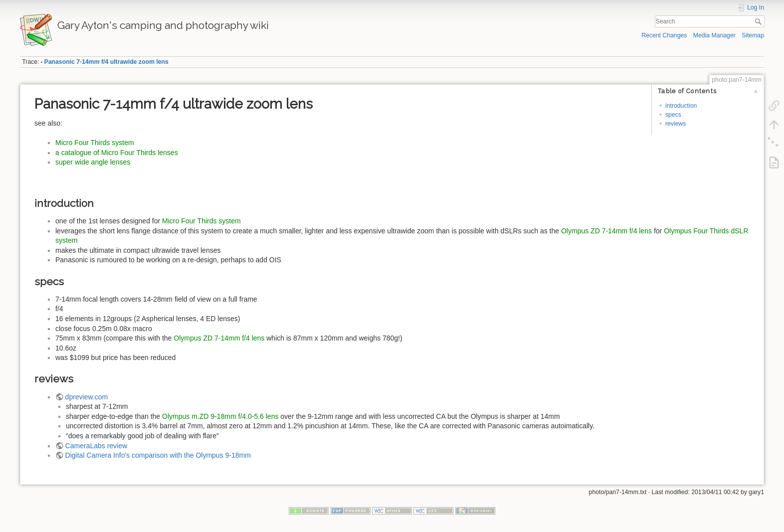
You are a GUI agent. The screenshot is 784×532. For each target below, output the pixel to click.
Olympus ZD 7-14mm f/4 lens (606, 231)
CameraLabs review (97, 446)
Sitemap (753, 35)
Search (759, 21)
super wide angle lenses (93, 162)
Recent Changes (664, 35)
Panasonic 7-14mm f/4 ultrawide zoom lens (106, 62)
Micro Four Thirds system (95, 143)
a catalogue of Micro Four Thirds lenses (117, 153)
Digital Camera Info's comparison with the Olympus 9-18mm (158, 455)
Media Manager (714, 35)
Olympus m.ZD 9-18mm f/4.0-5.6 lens (220, 416)
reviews (676, 124)
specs (673, 115)
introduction (681, 106)
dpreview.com (87, 397)
